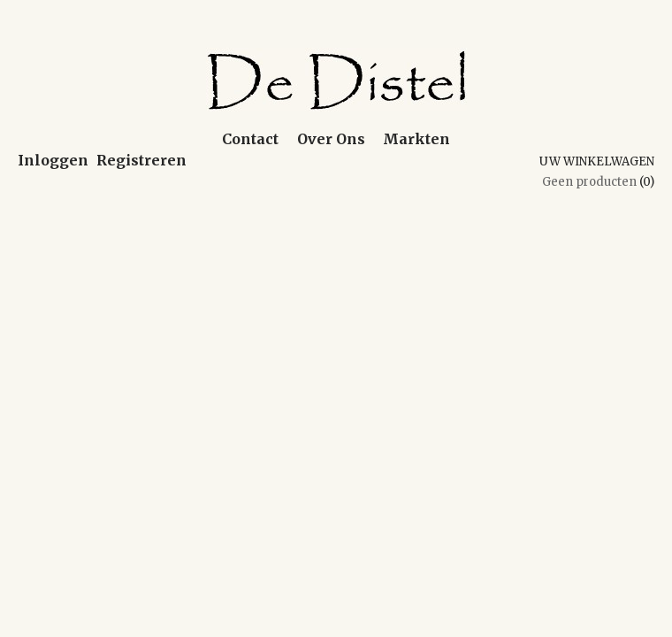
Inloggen (53, 160)
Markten (416, 139)
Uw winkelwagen (597, 161)
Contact (250, 139)
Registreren (141, 160)
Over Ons (331, 139)
